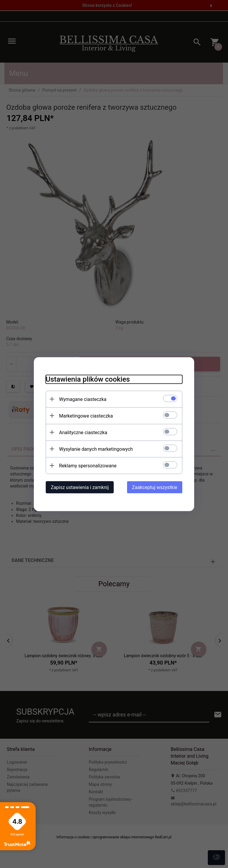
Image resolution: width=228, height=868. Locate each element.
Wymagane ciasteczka (83, 399)
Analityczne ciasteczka (83, 432)
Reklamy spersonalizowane (88, 465)
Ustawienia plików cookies (88, 379)
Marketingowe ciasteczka (86, 416)
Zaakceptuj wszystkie (155, 487)
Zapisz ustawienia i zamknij (80, 487)
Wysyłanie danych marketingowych (96, 449)
